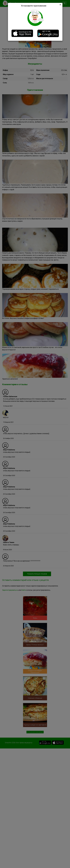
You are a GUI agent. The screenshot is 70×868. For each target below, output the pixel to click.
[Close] (60, 5)
